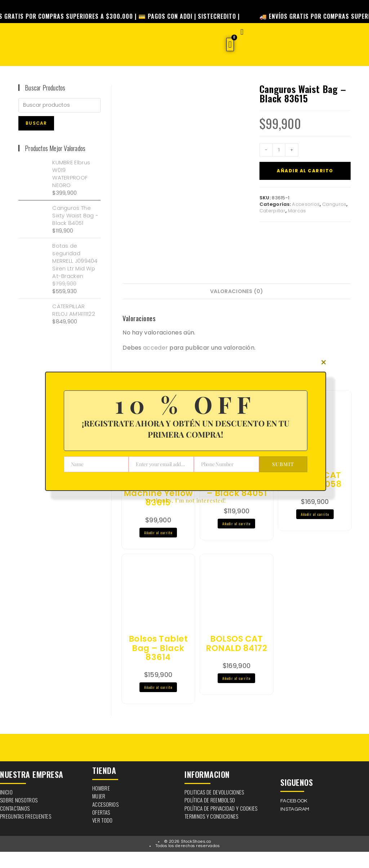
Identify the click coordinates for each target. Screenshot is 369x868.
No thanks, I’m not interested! (185, 500)
